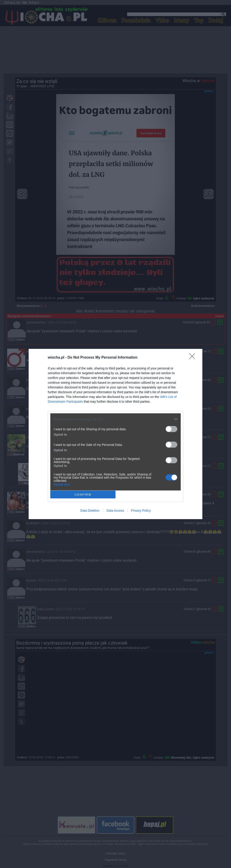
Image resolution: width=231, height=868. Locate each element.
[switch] (171, 429)
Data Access (115, 511)
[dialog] (115, 434)
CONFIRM (83, 494)
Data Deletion (90, 511)
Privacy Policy (141, 511)
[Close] (194, 358)
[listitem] (115, 419)
